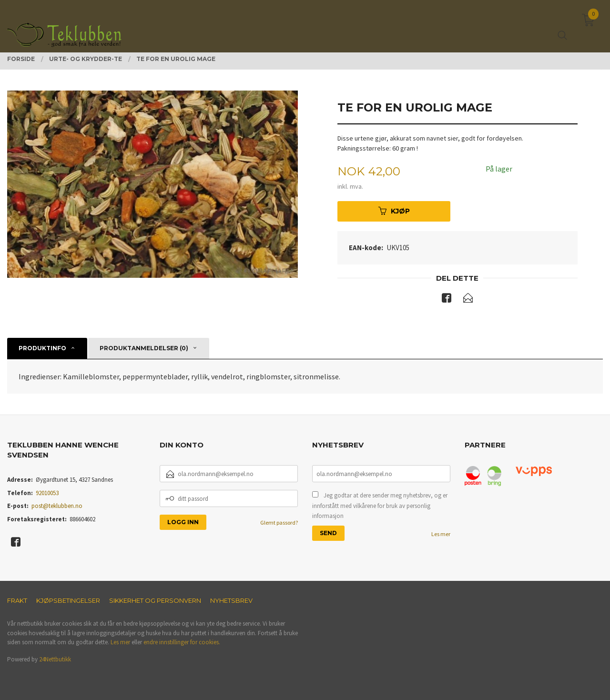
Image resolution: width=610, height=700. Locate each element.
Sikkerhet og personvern (155, 600)
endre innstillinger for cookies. (182, 642)
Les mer (441, 534)
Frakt (17, 600)
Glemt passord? (279, 522)
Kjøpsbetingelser (68, 600)
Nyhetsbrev (231, 600)
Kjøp (394, 211)
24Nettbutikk (55, 659)
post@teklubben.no (57, 506)
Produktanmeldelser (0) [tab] (144, 348)
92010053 (47, 493)
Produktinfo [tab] (42, 348)
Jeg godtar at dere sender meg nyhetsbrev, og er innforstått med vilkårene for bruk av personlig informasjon (380, 506)
